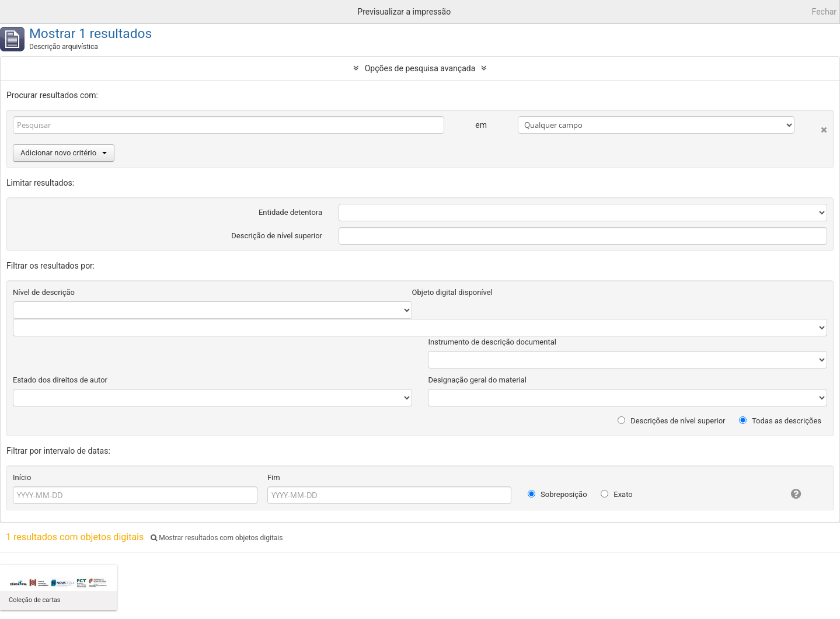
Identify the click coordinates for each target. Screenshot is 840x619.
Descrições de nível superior (672, 421)
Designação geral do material (477, 380)
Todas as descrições (780, 421)
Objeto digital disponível (452, 292)
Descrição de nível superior (277, 236)
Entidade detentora (290, 212)
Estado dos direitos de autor (60, 380)
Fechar (824, 12)
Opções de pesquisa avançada (420, 68)
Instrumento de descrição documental (492, 342)
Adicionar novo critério (64, 153)
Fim (274, 477)
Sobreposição (557, 494)
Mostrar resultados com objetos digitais (217, 538)
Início (22, 477)
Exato (617, 494)
